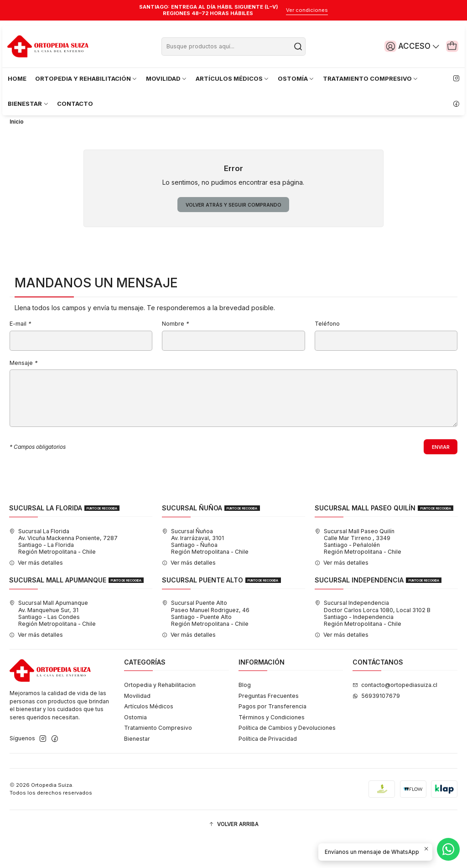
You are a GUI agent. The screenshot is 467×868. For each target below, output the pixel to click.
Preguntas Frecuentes (269, 725)
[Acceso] (406, 46)
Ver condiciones (307, 10)
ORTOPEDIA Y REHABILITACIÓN (86, 78)
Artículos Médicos (149, 735)
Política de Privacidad (268, 768)
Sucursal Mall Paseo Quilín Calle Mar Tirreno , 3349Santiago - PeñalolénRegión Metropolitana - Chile (358, 571)
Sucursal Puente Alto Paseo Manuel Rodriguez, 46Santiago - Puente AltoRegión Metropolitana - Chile (206, 642)
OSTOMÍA (296, 78)
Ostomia (135, 746)
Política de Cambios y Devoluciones (287, 757)
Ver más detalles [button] (36, 592)
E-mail (20, 351)
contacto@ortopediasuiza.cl (395, 714)
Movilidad (137, 725)
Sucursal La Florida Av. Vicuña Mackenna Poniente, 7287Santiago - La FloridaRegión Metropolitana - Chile (63, 571)
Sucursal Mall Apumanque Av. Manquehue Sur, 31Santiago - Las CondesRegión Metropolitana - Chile (52, 642)
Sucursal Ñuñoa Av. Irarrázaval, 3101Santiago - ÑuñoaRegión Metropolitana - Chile (205, 571)
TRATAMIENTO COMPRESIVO (371, 78)
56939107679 (376, 725)
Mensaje (23, 390)
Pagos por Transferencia (272, 735)
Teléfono (327, 351)
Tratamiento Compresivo (158, 757)
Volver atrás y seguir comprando (233, 230)
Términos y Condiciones (272, 746)
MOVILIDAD (167, 78)
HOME (17, 78)
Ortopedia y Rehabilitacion (160, 714)
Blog (245, 714)
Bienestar (137, 768)
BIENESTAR (28, 104)
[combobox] (234, 47)
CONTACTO (75, 104)
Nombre (175, 351)
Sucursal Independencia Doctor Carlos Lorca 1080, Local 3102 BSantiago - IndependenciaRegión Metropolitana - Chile (373, 642)
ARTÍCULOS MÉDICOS (233, 78)
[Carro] (450, 46)
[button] (233, 854)
